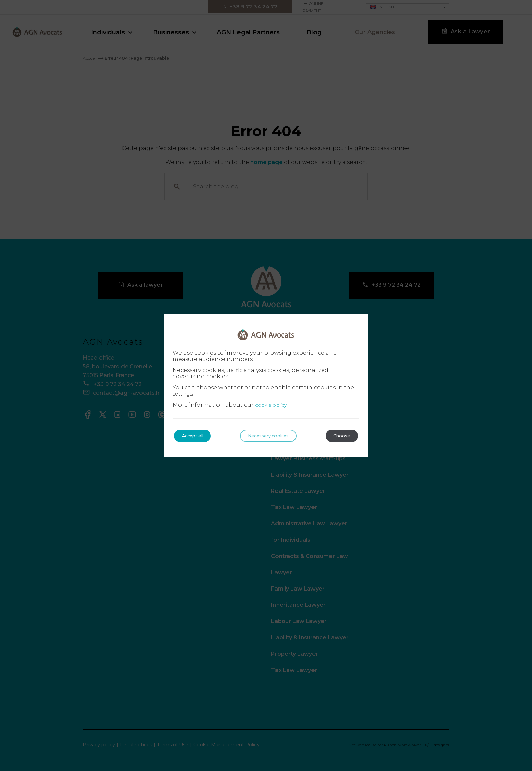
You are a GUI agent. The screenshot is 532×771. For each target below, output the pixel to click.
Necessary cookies (269, 436)
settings (184, 393)
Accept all (196, 436)
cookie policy (271, 405)
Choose (338, 436)
